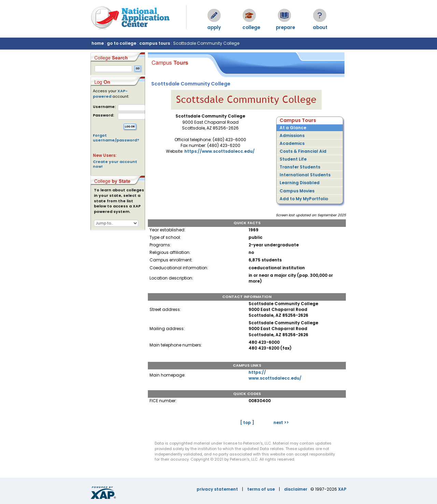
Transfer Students (300, 167)
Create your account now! (115, 164)
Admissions (292, 135)
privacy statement (217, 489)
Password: (103, 115)
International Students (305, 175)
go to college (122, 43)
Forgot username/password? (116, 138)
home (98, 43)
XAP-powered (110, 94)
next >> (281, 423)
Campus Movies (297, 191)
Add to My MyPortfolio (304, 199)
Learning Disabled (300, 183)
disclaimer (296, 489)
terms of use (261, 489)
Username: (104, 107)
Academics (292, 143)
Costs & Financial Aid (303, 151)
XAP (342, 489)
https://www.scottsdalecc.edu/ (220, 151)
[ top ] (247, 423)
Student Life (293, 159)
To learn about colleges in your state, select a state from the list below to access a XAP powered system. (119, 201)
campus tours (155, 43)
